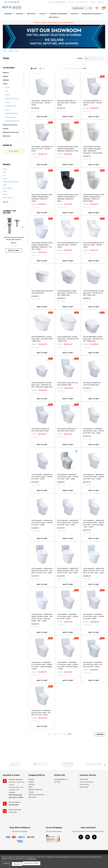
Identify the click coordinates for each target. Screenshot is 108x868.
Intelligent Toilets (11, 106)
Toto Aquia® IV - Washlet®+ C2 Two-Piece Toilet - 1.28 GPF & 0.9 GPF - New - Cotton (68, 477)
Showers (8, 14)
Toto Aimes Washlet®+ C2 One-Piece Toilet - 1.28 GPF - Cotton (67, 103)
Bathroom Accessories (92, 14)
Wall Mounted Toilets (12, 121)
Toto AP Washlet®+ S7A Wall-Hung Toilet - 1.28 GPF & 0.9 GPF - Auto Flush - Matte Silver (42, 385)
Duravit (7, 102)
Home (5, 51)
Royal (5, 185)
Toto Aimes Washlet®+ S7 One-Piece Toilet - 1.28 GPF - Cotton (93, 103)
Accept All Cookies (33, 865)
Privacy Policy (32, 860)
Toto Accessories (11, 117)
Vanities (19, 14)
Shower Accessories (59, 14)
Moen (5, 191)
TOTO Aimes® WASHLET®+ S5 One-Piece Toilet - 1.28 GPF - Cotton (94, 245)
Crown (7, 95)
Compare (100, 734)
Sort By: (80, 58)
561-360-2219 (14, 805)
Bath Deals (54, 17)
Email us (13, 812)
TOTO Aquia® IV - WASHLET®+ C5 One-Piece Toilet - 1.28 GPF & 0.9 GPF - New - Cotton (94, 477)
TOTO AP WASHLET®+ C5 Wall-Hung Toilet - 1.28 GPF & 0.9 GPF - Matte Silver (94, 293)
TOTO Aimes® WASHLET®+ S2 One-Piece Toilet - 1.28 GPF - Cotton (68, 245)
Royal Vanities (8, 198)
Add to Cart (14, 250)
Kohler (7, 87)
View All (6, 202)
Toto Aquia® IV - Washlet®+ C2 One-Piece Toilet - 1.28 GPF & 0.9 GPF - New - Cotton (94, 431)
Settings (7, 865)
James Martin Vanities (10, 182)
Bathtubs (31, 14)
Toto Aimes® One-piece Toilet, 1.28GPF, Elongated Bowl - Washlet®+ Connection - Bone (68, 149)
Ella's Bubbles (8, 188)
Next (85, 68)
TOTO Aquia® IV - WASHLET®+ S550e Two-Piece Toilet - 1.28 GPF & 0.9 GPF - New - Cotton (94, 571)
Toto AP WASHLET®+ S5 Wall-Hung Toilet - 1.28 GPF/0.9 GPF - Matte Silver (68, 339)
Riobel (5, 195)
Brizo (5, 172)
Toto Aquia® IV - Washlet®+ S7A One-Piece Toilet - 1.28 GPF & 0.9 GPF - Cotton (93, 664)
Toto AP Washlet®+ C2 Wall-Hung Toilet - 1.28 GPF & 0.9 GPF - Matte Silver (67, 293)
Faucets (74, 14)
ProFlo (7, 110)
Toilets (42, 14)
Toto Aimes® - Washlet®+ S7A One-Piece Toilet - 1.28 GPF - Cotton (42, 149)
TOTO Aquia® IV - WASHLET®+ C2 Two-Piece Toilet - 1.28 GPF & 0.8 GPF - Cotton (42, 477)
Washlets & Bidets (11, 113)
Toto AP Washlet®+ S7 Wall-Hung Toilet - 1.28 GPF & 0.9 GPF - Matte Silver (93, 339)
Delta (5, 179)
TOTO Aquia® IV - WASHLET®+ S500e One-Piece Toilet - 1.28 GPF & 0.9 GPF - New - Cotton (42, 571)
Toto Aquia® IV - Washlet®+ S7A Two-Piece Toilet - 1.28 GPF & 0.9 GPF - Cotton (41, 713)
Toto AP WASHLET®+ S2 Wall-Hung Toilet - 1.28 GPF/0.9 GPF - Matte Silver (42, 339)
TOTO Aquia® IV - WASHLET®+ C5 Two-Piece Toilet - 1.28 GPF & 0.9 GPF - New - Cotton (68, 523)
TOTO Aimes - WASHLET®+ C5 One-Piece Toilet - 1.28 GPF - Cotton (42, 103)
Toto (16, 51)
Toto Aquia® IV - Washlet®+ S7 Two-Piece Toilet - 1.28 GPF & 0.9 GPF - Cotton (68, 616)
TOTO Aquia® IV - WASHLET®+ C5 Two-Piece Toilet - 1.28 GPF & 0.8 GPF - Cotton (42, 523)
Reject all (18, 865)
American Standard (12, 99)
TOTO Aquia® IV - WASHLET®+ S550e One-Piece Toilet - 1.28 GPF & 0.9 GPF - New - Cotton (68, 571)
